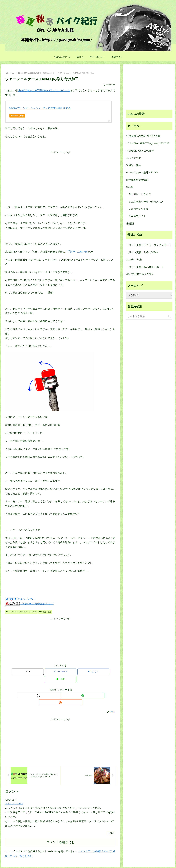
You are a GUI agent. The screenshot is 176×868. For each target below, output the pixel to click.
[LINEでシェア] (88, 672)
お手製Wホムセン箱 (76, 252)
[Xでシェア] (33, 672)
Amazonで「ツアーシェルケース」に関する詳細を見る (40, 108)
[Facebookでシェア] (51, 672)
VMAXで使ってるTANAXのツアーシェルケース (44, 90)
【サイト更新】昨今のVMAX (142, 252)
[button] (170, 316)
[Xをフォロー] (54, 688)
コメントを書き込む (61, 828)
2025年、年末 (134, 260)
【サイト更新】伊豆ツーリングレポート (149, 245)
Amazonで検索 (17, 116)
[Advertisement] (61, 174)
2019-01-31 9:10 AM (14, 790)
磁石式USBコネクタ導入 (140, 274)
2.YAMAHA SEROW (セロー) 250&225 (21, 612)
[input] (149, 316)
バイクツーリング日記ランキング (37, 604)
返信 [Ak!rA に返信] (111, 819)
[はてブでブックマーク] (70, 672)
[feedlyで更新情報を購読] (61, 688)
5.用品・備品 (45, 612)
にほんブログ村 (26, 599)
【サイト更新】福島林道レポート (145, 267)
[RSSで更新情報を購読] (67, 688)
